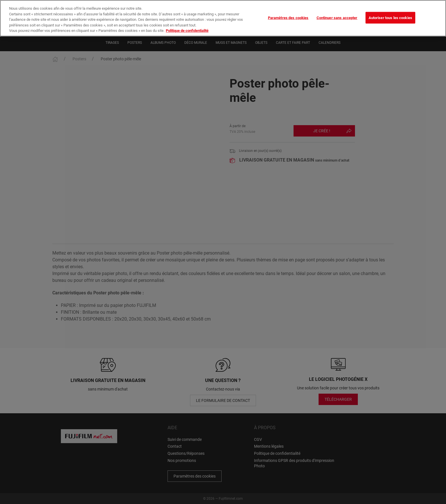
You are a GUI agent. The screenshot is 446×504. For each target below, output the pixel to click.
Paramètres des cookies (288, 17)
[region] (223, 18)
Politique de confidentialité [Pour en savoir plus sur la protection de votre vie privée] (187, 31)
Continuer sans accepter (337, 17)
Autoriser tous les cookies (390, 17)
